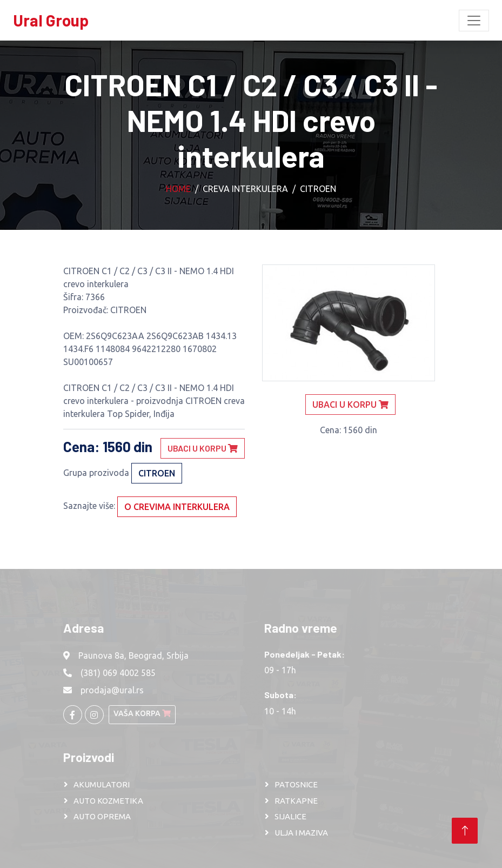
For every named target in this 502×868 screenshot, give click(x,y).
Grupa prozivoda (96, 473)
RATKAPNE (296, 801)
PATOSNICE (296, 784)
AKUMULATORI (102, 784)
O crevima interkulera (177, 507)
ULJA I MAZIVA (301, 833)
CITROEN (318, 189)
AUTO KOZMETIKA (108, 801)
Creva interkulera (245, 189)
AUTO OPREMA (102, 816)
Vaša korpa (142, 713)
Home (178, 189)
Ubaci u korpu (203, 448)
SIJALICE (290, 816)
